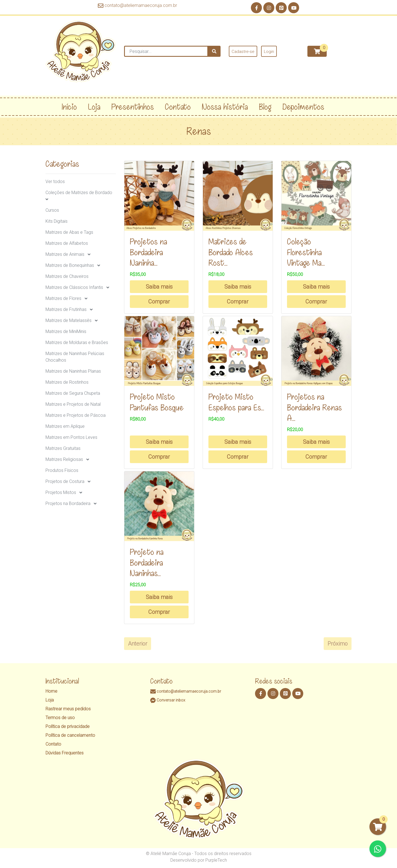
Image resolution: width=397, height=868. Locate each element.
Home (51, 691)
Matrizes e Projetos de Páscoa (76, 415)
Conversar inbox (168, 700)
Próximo (338, 644)
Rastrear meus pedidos (68, 709)
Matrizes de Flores (63, 298)
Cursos (52, 210)
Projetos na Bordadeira (68, 503)
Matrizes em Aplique (65, 426)
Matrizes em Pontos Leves (71, 437)
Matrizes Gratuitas (63, 448)
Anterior (138, 644)
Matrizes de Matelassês (69, 320)
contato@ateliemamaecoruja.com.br (137, 5)
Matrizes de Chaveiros (67, 276)
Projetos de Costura (65, 481)
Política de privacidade (68, 726)
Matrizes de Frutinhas (66, 309)
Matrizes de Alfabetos (67, 243)
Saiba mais (159, 287)
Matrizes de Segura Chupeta (73, 393)
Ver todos (55, 182)
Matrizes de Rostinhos (67, 382)
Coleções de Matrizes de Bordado (79, 193)
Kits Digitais (57, 221)
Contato (53, 744)
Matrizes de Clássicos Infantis (74, 287)
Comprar (159, 302)
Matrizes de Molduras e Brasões (77, 342)
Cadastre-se (243, 52)
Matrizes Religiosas (64, 459)
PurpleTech (216, 860)
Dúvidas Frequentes (65, 753)
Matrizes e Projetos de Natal (73, 404)
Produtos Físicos (62, 470)
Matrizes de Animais (65, 254)
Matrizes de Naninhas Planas (73, 371)
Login (269, 52)
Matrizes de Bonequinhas (70, 265)
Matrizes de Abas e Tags (69, 232)
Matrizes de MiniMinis (66, 331)
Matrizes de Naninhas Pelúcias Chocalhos (75, 357)
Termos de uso (60, 718)
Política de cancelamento (70, 735)
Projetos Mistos (61, 492)
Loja (50, 700)
